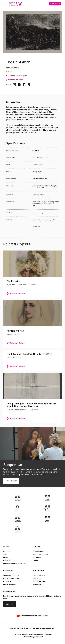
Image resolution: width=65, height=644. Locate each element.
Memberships (39, 551)
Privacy (18, 635)
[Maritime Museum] (47, 508)
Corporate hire (39, 575)
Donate (36, 560)
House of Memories (11, 578)
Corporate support (40, 554)
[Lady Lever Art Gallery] (18, 529)
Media (6, 557)
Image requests (9, 584)
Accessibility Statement (33, 637)
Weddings (37, 584)
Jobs (5, 554)
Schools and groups (11, 575)
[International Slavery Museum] (18, 508)
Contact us (8, 560)
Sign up (9, 604)
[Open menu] (5, 4)
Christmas (37, 578)
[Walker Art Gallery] (18, 519)
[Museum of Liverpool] (18, 498)
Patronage (37, 557)
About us (7, 551)
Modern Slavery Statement (33, 635)
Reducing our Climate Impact (15, 563)
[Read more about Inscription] (46, 223)
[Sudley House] (47, 519)
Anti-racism (8, 581)
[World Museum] (47, 498)
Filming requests (40, 581)
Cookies (48, 635)
